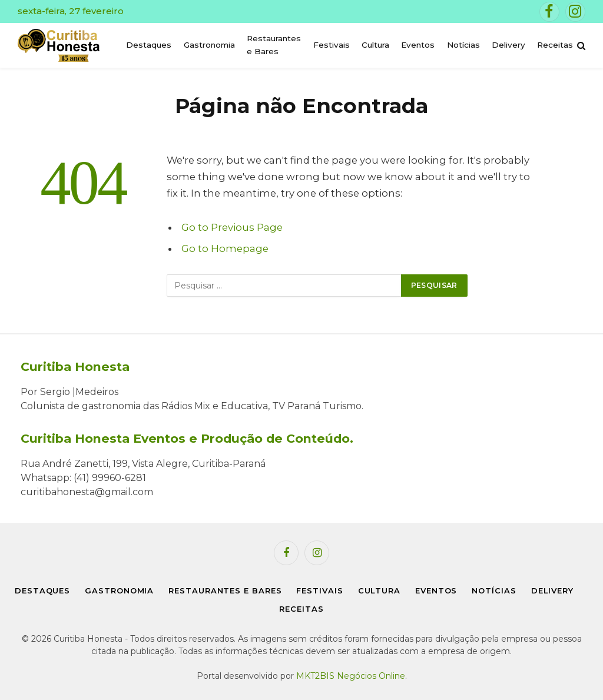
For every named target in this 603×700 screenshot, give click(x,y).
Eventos (418, 45)
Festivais (332, 45)
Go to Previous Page (232, 227)
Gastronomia (209, 45)
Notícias (463, 45)
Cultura (375, 45)
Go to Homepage (225, 248)
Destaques (149, 45)
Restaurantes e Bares (274, 45)
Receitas (555, 45)
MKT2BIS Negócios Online (351, 676)
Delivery (508, 45)
